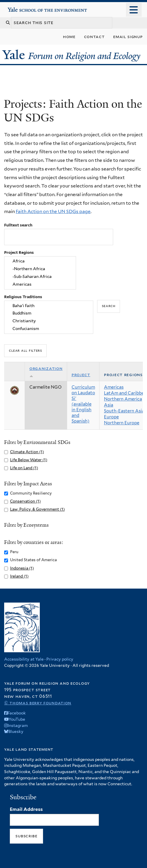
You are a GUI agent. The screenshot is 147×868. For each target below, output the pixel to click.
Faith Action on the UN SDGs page (53, 211)
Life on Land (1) (24, 468)
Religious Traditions (23, 297)
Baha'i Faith (49, 306)
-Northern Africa (40, 269)
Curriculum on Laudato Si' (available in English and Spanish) (83, 404)
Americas (40, 284)
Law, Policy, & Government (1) (37, 509)
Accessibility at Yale (24, 659)
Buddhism (49, 313)
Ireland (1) (19, 576)
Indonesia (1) (22, 568)
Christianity (49, 321)
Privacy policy (60, 659)
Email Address (26, 809)
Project (81, 375)
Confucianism (49, 329)
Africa (40, 261)
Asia (109, 405)
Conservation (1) (25, 501)
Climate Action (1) (27, 452)
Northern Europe (122, 423)
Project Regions (19, 252)
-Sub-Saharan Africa (40, 277)
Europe (111, 417)
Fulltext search (18, 225)
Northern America (123, 399)
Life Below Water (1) (29, 460)
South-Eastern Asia (124, 411)
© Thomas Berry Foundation (38, 703)
